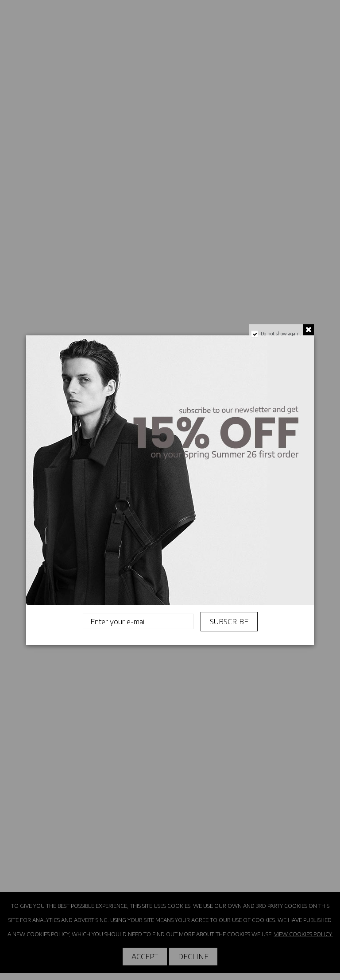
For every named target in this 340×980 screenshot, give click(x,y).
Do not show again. (281, 334)
